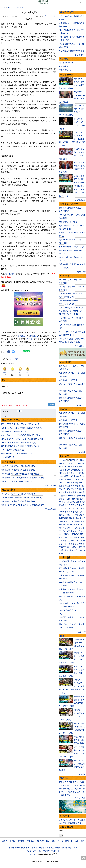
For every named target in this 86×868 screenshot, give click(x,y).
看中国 (62, 499)
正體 (80, 2)
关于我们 (21, 841)
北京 (80, 512)
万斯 (82, 486)
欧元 (83, 505)
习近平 (64, 467)
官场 (83, 496)
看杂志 (40, 848)
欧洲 (53, 851)
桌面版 (5, 841)
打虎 (79, 496)
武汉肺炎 (74, 460)
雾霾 (66, 518)
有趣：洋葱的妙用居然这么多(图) (72, 247)
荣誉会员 (21, 336)
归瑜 (65, 785)
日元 (61, 508)
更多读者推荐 (51, 510)
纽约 (41, 851)
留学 (65, 534)
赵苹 (77, 789)
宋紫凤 (62, 782)
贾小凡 (79, 782)
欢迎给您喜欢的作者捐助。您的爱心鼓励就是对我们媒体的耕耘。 (27, 282)
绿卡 (63, 538)
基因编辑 (72, 518)
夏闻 (77, 785)
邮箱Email (62, 830)
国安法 (62, 473)
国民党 (69, 480)
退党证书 (64, 848)
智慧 (81, 547)
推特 (82, 841)
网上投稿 (65, 841)
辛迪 (69, 795)
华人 (79, 531)
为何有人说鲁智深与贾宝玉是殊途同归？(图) (19, 444)
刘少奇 (75, 544)
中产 (61, 512)
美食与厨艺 (63, 820)
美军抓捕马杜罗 (65, 70)
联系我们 (56, 841)
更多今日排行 (80, 346)
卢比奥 (66, 463)
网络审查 (79, 521)
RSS (43, 844)
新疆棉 (81, 470)
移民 (83, 531)
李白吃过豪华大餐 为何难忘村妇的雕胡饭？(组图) (21, 447)
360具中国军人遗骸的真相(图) (13, 451)
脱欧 (73, 502)
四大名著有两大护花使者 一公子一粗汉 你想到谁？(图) (23, 440)
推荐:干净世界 (14, 848)
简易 (74, 782)
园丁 (69, 789)
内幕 (71, 492)
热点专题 (64, 59)
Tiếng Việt (47, 854)
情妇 (63, 496)
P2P (63, 518)
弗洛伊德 (80, 480)
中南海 (66, 492)
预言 (67, 550)
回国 (81, 534)
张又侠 (70, 467)
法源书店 (33, 848)
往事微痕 (80, 473)
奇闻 (71, 550)
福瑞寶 (57, 848)
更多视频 (82, 774)
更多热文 (82, 452)
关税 (72, 486)
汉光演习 (63, 480)
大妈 (65, 515)
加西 (57, 851)
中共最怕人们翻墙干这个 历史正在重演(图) (18, 467)
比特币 (68, 505)
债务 (81, 502)
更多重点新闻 (80, 200)
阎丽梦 (70, 483)
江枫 (79, 792)
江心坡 (67, 528)
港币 (65, 508)
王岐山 (81, 483)
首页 (4, 8)
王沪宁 (74, 489)
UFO (61, 483)
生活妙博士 (19, 8)
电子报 (12, 841)
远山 (73, 785)
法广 (74, 499)
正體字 (33, 854)
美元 (63, 505)
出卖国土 (80, 467)
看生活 (10, 8)
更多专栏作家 (80, 798)
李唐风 (64, 789)
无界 (76, 848)
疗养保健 (79, 820)
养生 (63, 554)
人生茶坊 (72, 820)
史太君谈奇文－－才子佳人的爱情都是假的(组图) (20, 436)
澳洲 (82, 538)
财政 (79, 508)
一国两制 (68, 499)
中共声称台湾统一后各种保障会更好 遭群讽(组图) (21, 475)
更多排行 (82, 632)
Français (40, 854)
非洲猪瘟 (79, 515)
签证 (77, 534)
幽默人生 (75, 547)
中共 (65, 483)
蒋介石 (80, 541)
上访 (67, 521)
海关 (69, 534)
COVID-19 (77, 463)
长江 (66, 473)
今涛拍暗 (68, 782)
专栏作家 (64, 778)
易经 (69, 547)
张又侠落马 (63, 66)
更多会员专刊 (80, 55)
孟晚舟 (67, 486)
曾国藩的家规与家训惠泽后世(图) (14, 433)
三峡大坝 (74, 470)
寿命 (81, 550)
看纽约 (46, 848)
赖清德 (62, 486)
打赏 (44, 16)
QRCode (19, 352)
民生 (67, 538)
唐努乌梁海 (73, 525)
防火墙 (79, 518)
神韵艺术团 (25, 848)
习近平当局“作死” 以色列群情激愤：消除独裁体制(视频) (23, 479)
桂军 (65, 541)
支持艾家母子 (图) (8, 458)
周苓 (81, 785)
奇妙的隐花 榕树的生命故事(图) (71, 51)
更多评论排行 (51, 487)
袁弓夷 (73, 476)
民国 (61, 541)
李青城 (64, 792)
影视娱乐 (79, 823)
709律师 (62, 521)
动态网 (71, 848)
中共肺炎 (63, 460)
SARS (73, 528)
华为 (67, 496)
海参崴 (66, 512)
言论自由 (63, 531)
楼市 (75, 508)
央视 (75, 531)
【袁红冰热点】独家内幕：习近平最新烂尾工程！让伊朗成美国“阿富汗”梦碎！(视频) (71, 311)
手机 (63, 550)
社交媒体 (80, 499)
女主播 (69, 531)
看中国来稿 (10, 274)
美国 (61, 489)
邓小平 (66, 544)
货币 (73, 505)
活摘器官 (63, 470)
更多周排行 (81, 405)
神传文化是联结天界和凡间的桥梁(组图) (17, 455)
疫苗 (71, 473)
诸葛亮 (64, 547)
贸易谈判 (67, 489)
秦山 (81, 789)
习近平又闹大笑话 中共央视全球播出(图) (17, 483)
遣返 (73, 534)
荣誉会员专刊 (67, 12)
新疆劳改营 (80, 528)
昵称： (5, 387)
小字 (54, 16)
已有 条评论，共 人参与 (13, 393)
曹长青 (64, 795)
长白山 (80, 525)
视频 (62, 636)
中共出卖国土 (64, 476)
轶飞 (69, 785)
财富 (83, 508)
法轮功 (72, 521)
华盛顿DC (47, 851)
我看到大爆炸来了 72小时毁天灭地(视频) (79, 179)
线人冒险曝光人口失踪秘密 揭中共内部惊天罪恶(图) (21, 499)
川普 (80, 460)
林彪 (71, 544)
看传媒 (52, 848)
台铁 (68, 470)
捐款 (48, 841)
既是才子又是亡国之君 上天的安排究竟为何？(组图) (21, 429)
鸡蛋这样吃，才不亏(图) (68, 222)
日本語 (54, 854)
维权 (84, 518)
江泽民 (79, 489)
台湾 (71, 512)
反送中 (79, 492)
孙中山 (74, 541)
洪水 (75, 473)
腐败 (71, 496)
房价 (69, 515)
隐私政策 (40, 841)
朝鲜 (63, 502)
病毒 (71, 463)
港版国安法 (80, 476)
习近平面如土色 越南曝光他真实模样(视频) (18, 471)
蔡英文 (75, 512)
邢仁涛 (70, 792)
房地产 (70, 508)
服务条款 (31, 841)
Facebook (75, 841)
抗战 (69, 541)
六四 (75, 467)
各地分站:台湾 (33, 851)
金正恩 (75, 483)
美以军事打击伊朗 (66, 63)
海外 (72, 538)
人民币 (78, 505)
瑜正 (75, 792)
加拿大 (68, 502)
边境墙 (77, 486)
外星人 (76, 550)
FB (60, 502)
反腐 (75, 496)
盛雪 (73, 789)
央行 (77, 502)
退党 (74, 480)
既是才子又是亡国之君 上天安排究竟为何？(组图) (21, 425)
